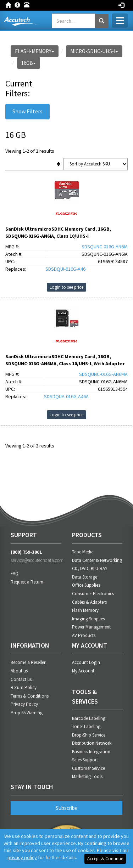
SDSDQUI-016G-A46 (65, 269)
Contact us (21, 679)
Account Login (86, 662)
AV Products (84, 635)
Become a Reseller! (29, 662)
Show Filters (27, 111)
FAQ (15, 573)
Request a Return (27, 582)
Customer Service (88, 768)
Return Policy (24, 687)
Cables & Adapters (89, 602)
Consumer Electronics (93, 594)
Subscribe (67, 808)
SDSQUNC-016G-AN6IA (105, 247)
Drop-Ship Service (89, 735)
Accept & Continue (105, 859)
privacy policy (22, 857)
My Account (83, 671)
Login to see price (66, 287)
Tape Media (83, 552)
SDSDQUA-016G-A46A (66, 396)
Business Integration (91, 752)
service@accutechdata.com (36, 560)
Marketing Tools (87, 776)
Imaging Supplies (88, 619)
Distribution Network (92, 743)
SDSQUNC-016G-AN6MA (103, 374)
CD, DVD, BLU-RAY (90, 568)
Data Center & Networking (97, 560)
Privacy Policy (24, 704)
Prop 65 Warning (27, 713)
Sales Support (85, 760)
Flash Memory (85, 610)
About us (19, 671)
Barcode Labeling (89, 718)
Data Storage (85, 577)
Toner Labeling (86, 726)
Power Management (91, 627)
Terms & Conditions (30, 696)
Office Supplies (86, 585)
